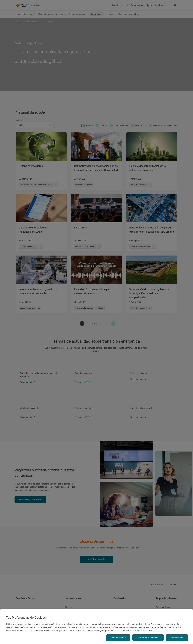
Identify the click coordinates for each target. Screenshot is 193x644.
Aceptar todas (177, 638)
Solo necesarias (118, 638)
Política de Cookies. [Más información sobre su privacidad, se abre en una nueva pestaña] (144, 630)
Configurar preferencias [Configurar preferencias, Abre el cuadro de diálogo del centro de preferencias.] (148, 638)
